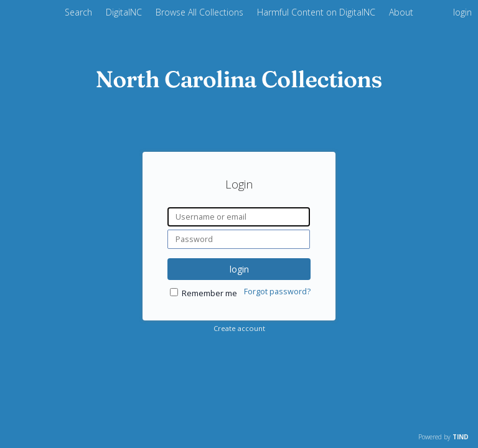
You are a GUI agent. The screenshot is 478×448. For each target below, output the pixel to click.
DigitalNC (125, 12)
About (401, 12)
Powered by (443, 437)
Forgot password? (277, 292)
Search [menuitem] (78, 12)
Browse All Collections (201, 12)
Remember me (209, 293)
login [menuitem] (462, 12)
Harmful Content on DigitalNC (317, 12)
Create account (239, 328)
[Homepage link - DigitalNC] (239, 84)
